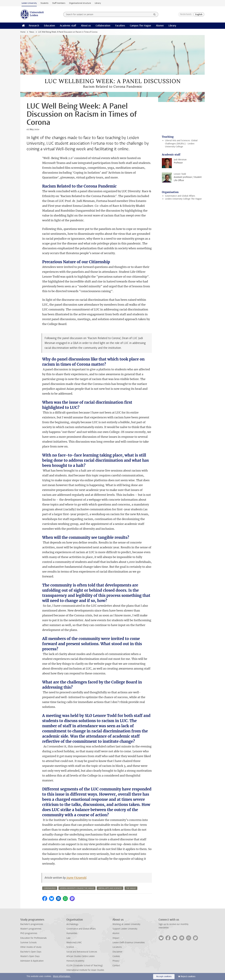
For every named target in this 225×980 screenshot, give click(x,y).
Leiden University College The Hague (183, 199)
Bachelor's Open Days (31, 952)
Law (68, 938)
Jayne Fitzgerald (76, 878)
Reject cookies (188, 976)
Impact (116, 938)
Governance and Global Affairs (180, 196)
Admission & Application (32, 961)
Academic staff (68, 26)
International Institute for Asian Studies (85, 970)
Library (98, 3)
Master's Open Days (30, 956)
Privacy (116, 961)
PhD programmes (29, 933)
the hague (131, 888)
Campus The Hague (140, 26)
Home (23, 32)
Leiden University (29, 3)
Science (70, 947)
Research (34, 26)
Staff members (59, 3)
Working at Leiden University (126, 924)
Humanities (72, 933)
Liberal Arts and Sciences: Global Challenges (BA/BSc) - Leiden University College (181, 144)
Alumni (160, 26)
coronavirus (50, 888)
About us (86, 26)
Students (44, 3)
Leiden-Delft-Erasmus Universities (129, 943)
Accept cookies (164, 976)
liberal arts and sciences (110, 888)
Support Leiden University (125, 929)
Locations (117, 947)
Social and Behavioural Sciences (82, 952)
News (32, 32)
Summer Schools (28, 943)
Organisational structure (80, 3)
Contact (116, 966)
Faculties (120, 26)
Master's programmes (31, 929)
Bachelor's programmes (32, 924)
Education (49, 26)
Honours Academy (75, 961)
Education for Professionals (33, 938)
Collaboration (103, 26)
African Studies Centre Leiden (81, 956)
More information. (62, 976)
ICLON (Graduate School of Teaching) (85, 966)
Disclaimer (117, 952)
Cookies (116, 956)
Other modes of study (31, 947)
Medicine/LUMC (74, 943)
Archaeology (72, 924)
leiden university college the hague (77, 888)
